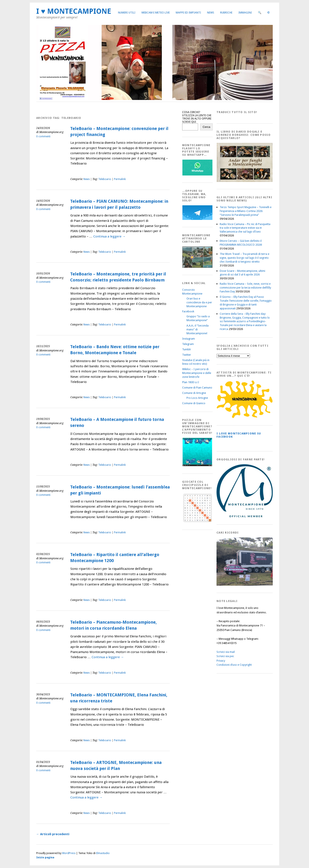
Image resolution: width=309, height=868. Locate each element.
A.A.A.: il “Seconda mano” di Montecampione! (198, 329)
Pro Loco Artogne (197, 398)
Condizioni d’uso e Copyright (234, 665)
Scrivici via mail (226, 652)
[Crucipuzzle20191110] (197, 522)
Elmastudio (103, 853)
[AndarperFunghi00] (245, 181)
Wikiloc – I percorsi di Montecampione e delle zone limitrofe (197, 373)
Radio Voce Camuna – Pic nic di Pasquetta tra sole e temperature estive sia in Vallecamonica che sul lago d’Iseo (245, 228)
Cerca (206, 127)
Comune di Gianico (194, 403)
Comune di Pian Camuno (197, 388)
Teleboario (105, 179)
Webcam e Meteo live (156, 13)
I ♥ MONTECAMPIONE (74, 11)
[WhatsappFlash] (197, 175)
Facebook (188, 311)
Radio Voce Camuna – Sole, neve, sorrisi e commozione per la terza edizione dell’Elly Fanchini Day (245, 288)
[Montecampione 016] (259, 585)
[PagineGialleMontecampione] (245, 417)
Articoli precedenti (53, 834)
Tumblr (187, 349)
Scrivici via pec (225, 656)
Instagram (189, 339)
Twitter (187, 355)
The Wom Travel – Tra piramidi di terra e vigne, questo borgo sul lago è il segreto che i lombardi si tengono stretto (245, 258)
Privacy (221, 661)
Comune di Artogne (194, 393)
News (211, 13)
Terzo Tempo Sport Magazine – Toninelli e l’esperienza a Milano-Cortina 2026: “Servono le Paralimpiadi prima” (246, 211)
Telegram (188, 344)
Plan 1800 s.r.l (191, 382)
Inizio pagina (45, 857)
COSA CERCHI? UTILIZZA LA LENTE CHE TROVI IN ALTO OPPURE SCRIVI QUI (197, 117)
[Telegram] (197, 219)
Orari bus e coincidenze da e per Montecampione (199, 302)
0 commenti (43, 136)
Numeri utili (127, 13)
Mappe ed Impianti (188, 13)
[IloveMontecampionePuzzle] (197, 465)
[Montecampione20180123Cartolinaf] (197, 267)
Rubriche (226, 13)
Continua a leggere (109, 236)
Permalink (120, 179)
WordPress (69, 853)
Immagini (245, 13)
